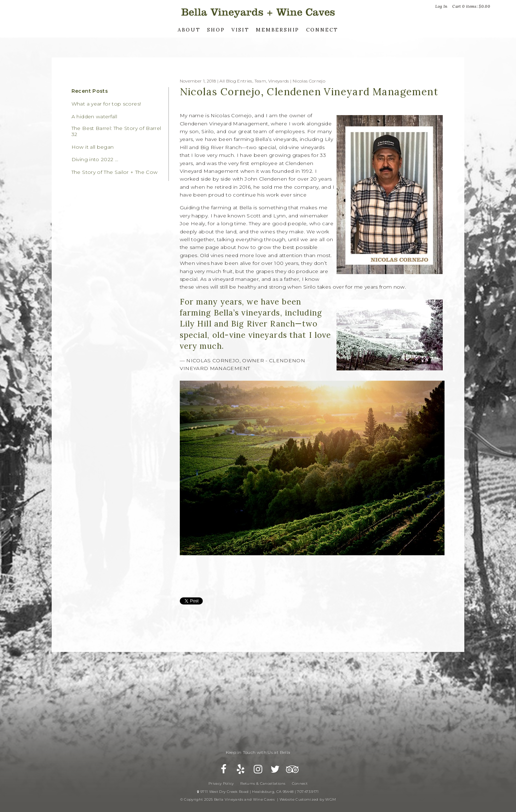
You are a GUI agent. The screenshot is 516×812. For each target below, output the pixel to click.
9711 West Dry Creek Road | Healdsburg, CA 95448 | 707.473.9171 (258, 792)
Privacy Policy (221, 783)
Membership (278, 30)
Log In (441, 6)
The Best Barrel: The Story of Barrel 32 (116, 131)
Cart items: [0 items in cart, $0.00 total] (471, 6)
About (189, 30)
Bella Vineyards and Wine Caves (258, 12)
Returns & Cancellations (263, 783)
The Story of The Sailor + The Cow (115, 172)
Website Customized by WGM (308, 799)
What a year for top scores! (106, 104)
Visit (240, 30)
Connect (322, 30)
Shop (216, 30)
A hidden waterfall (94, 117)
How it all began (93, 147)
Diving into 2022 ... (95, 160)
